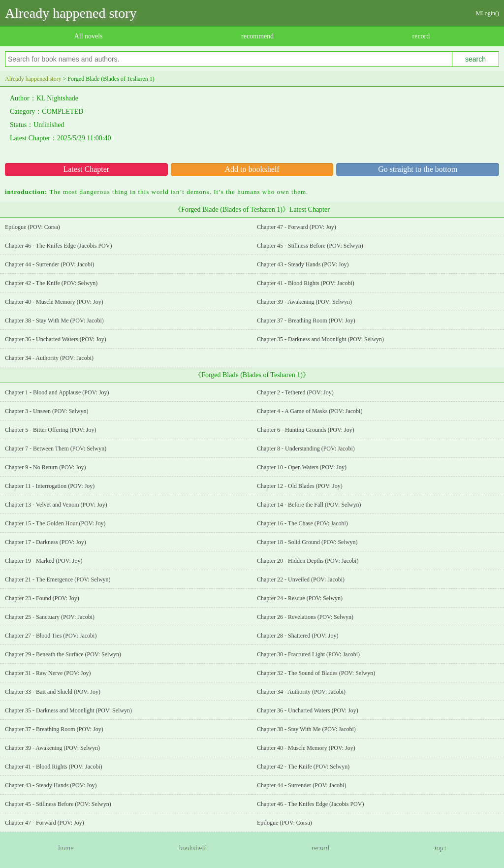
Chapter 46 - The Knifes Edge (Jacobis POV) (58, 246)
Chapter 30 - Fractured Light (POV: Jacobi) (308, 654)
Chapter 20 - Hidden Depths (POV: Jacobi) (308, 561)
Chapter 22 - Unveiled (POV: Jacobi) (301, 579)
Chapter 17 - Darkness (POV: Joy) (46, 542)
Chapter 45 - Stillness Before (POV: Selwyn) (310, 246)
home (65, 848)
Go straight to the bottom (418, 169)
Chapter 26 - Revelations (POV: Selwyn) (305, 617)
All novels (89, 36)
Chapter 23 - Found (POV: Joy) (42, 598)
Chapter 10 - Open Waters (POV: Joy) (302, 467)
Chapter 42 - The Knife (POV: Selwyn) (51, 283)
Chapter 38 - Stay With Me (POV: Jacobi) (54, 321)
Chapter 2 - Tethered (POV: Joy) (295, 392)
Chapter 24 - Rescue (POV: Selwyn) (300, 598)
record (421, 36)
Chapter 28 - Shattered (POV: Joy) (298, 636)
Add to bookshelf (252, 169)
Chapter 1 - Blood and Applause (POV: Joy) (57, 392)
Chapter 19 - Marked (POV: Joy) (44, 561)
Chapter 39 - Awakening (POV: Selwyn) (304, 302)
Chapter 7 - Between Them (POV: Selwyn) (56, 449)
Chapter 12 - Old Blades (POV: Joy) (300, 486)
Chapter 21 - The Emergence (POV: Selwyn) (58, 579)
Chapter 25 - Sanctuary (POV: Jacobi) (50, 617)
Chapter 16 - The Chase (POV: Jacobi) (302, 523)
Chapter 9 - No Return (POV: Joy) (45, 467)
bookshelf (192, 848)
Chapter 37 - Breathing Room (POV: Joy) (306, 321)
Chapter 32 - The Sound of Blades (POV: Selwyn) (316, 673)
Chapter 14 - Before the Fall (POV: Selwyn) (309, 505)
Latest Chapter (86, 169)
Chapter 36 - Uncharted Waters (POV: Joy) (56, 339)
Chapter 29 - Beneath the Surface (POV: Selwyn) (63, 654)
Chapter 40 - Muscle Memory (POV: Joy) (54, 302)
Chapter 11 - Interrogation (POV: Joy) (50, 486)
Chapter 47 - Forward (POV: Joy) (297, 227)
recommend (257, 36)
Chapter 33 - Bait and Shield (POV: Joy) (53, 692)
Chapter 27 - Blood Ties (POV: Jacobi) (51, 636)
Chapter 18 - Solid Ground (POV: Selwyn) (307, 542)
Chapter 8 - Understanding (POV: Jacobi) (306, 449)
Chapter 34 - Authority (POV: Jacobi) (49, 358)
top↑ (440, 848)
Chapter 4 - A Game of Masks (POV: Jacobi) (310, 411)
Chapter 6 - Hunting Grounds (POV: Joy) (306, 430)
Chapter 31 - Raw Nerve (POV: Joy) (48, 673)
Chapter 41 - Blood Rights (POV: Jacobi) (306, 283)
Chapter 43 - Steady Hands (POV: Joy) (303, 264)
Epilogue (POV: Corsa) (32, 227)
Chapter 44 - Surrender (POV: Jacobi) (49, 264)
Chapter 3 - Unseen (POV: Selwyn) (47, 411)
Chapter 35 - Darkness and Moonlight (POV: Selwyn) (320, 339)
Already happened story (71, 13)
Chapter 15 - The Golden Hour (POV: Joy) (55, 523)
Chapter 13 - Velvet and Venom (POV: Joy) (56, 505)
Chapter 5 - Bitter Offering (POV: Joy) (51, 430)
